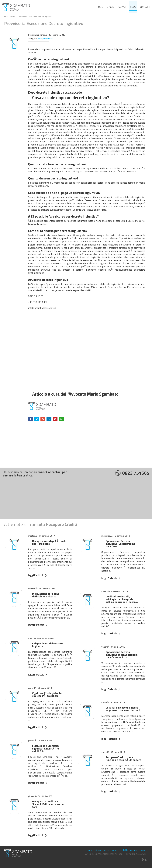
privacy (134, 850)
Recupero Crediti (45, 38)
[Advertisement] (76, 500)
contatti (145, 7)
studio (111, 7)
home (100, 7)
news (133, 7)
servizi (122, 7)
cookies (143, 850)
